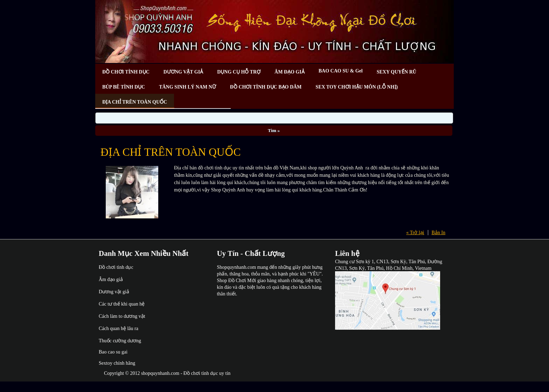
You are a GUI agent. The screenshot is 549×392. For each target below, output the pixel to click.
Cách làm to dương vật (122, 316)
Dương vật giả (114, 292)
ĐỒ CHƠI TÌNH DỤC (126, 72)
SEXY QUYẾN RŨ (397, 72)
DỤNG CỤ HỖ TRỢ (239, 72)
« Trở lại (415, 233)
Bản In (439, 233)
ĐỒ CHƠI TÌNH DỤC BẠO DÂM (266, 87)
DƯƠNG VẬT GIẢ (183, 72)
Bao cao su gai (113, 352)
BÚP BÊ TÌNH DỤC (124, 87)
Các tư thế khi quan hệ (122, 304)
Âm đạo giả (111, 279)
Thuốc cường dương (120, 341)
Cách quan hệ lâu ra (119, 328)
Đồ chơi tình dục (116, 267)
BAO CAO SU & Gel (341, 71)
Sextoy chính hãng (117, 363)
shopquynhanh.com (160, 373)
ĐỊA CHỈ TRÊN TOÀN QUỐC (135, 102)
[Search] (274, 118)
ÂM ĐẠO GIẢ (290, 72)
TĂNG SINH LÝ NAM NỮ (187, 87)
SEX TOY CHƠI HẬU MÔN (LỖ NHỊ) (357, 87)
